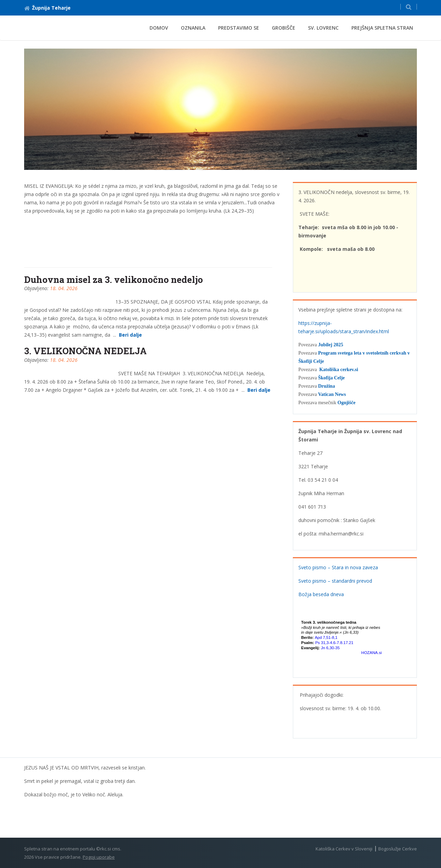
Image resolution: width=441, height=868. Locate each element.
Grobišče (284, 28)
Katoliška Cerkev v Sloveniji (344, 849)
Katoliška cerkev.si (339, 370)
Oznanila (193, 28)
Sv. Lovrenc (323, 28)
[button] (409, 7)
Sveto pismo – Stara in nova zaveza (338, 567)
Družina (326, 386)
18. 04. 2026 (64, 288)
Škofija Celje (331, 378)
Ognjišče (347, 403)
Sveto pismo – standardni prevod (335, 581)
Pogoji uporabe (99, 857)
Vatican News (332, 394)
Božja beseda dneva (321, 594)
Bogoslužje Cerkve (398, 849)
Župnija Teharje (47, 8)
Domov (159, 28)
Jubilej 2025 (331, 345)
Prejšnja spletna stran (382, 28)
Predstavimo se (239, 28)
